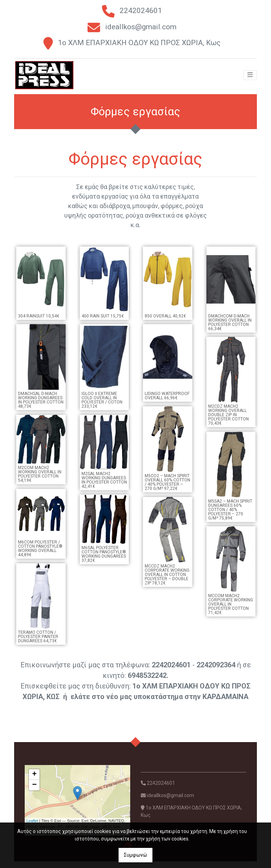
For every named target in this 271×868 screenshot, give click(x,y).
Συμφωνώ (135, 855)
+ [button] (34, 781)
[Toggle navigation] (250, 80)
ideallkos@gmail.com (141, 27)
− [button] (34, 792)
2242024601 (141, 11)
